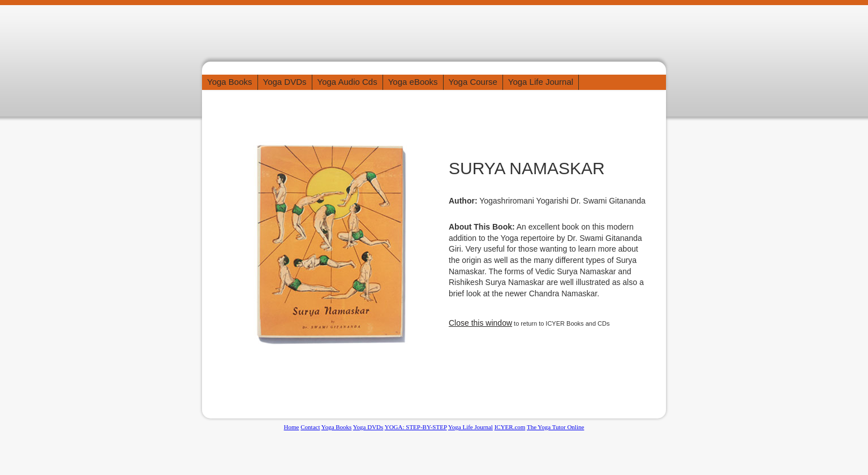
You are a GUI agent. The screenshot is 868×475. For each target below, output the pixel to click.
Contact (310, 427)
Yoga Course (473, 82)
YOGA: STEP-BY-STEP (416, 427)
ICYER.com (510, 427)
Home (292, 427)
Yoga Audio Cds (347, 82)
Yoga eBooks (413, 82)
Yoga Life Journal (541, 82)
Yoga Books (230, 82)
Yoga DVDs (285, 82)
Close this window (480, 323)
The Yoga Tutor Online (555, 427)
